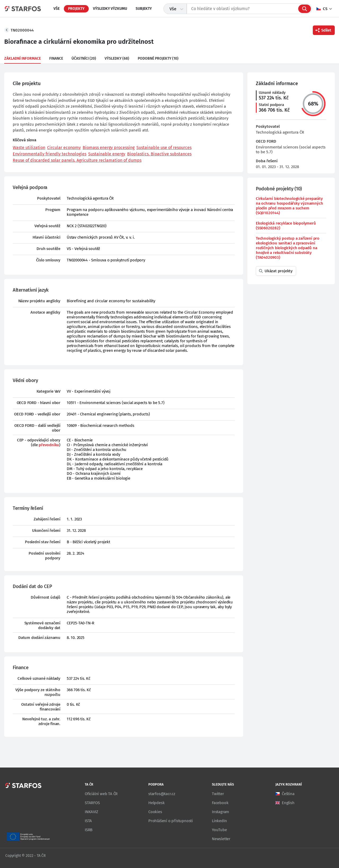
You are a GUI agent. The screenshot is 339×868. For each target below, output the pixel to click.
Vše (57, 9)
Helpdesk (156, 803)
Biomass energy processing (109, 148)
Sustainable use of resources (164, 148)
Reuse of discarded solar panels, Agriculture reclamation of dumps (77, 160)
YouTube (219, 830)
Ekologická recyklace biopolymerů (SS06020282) (286, 226)
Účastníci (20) (84, 58)
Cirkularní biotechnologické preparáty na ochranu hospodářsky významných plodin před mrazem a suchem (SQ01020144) (289, 206)
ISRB (89, 830)
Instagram (220, 812)
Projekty (76, 9)
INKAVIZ (92, 812)
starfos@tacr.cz (162, 794)
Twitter (218, 794)
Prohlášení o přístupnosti (171, 821)
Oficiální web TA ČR (101, 794)
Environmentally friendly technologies (50, 154)
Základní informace (23, 58)
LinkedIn (219, 821)
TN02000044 (22, 30)
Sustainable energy (107, 154)
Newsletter (221, 839)
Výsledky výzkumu (110, 9)
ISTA (88, 821)
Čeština (288, 794)
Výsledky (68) (117, 58)
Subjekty (144, 9)
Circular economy (64, 148)
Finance (56, 58)
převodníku (49, 445)
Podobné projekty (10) (158, 58)
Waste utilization (29, 148)
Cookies (155, 812)
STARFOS (92, 803)
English (288, 803)
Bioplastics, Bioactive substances (159, 154)
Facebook (220, 803)
